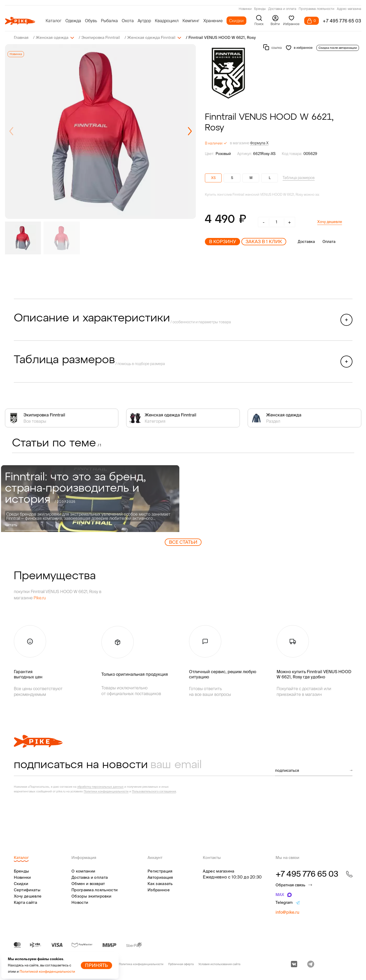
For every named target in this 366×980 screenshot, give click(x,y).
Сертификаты (27, 890)
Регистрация (160, 871)
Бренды (260, 9)
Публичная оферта (181, 964)
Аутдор (144, 21)
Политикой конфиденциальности (47, 972)
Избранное (159, 890)
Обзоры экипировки (91, 896)
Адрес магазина (349, 9)
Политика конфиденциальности (141, 964)
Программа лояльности (316, 9)
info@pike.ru (287, 912)
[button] (190, 132)
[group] (100, 132)
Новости (80, 902)
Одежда (73, 21)
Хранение (213, 21)
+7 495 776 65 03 (342, 21)
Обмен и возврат (88, 884)
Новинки (245, 9)
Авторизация (160, 877)
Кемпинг (191, 21)
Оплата (329, 242)
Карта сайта (25, 902)
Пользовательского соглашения (154, 791)
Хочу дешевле (330, 222)
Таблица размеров (299, 178)
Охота (128, 21)
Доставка (306, 242)
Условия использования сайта (219, 964)
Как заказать (160, 884)
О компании (83, 871)
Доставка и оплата (282, 9)
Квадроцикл (167, 21)
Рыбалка (109, 21)
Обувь (91, 21)
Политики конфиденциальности (106, 791)
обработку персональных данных (100, 787)
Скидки (236, 21)
